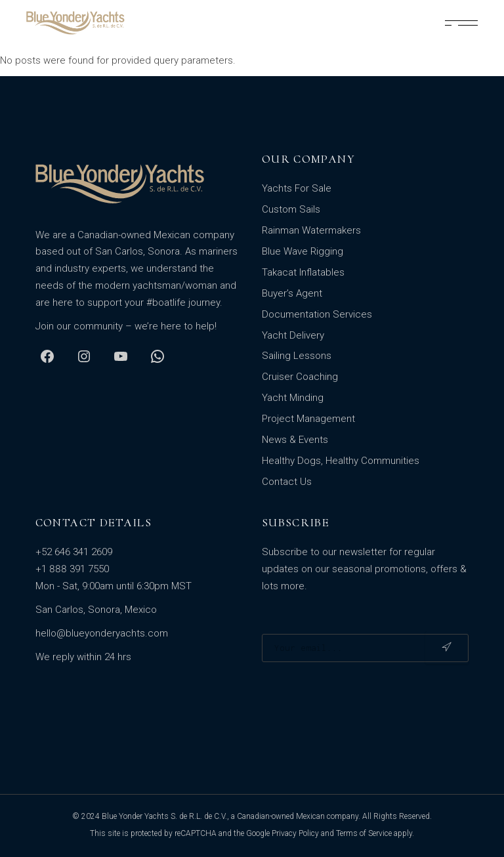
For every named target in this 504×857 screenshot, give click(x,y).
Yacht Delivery (293, 335)
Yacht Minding (293, 398)
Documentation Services (317, 314)
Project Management (308, 419)
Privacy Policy (295, 833)
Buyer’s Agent (292, 293)
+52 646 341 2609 (74, 552)
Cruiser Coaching (300, 377)
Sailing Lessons (297, 356)
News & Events (295, 440)
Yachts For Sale (297, 188)
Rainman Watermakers (311, 230)
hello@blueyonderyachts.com (102, 633)
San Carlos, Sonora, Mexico (96, 610)
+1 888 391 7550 (72, 569)
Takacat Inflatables (303, 272)
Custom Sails (291, 209)
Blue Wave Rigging (303, 251)
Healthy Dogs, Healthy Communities (341, 461)
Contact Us (287, 482)
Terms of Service (364, 833)
